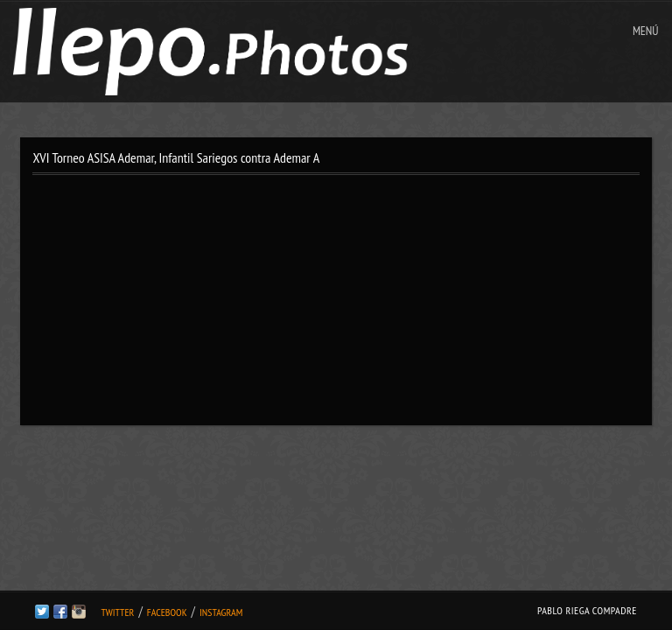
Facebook (167, 612)
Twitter (117, 612)
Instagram (221, 612)
